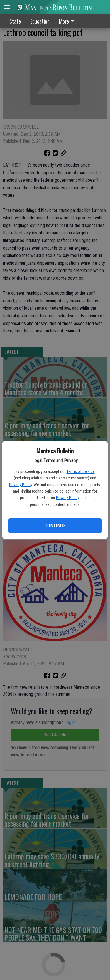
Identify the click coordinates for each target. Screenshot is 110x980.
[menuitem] (68, 21)
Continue (55, 526)
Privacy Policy (21, 485)
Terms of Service (81, 471)
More (67, 21)
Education (40, 21)
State (15, 21)
